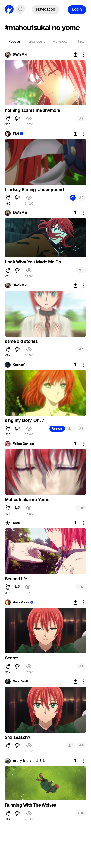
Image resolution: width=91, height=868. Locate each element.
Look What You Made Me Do (33, 262)
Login (77, 9)
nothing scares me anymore (33, 110)
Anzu (16, 523)
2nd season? (18, 737)
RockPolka (21, 602)
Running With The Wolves (30, 805)
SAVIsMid (20, 55)
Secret (11, 658)
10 (81, 508)
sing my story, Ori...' (24, 420)
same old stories (21, 341)
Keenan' (19, 365)
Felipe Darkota (24, 444)
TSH (16, 134)
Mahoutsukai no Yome (27, 500)
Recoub (57, 429)
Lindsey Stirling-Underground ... (37, 190)
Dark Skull (20, 681)
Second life (16, 579)
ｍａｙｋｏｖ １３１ (29, 761)
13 (81, 587)
